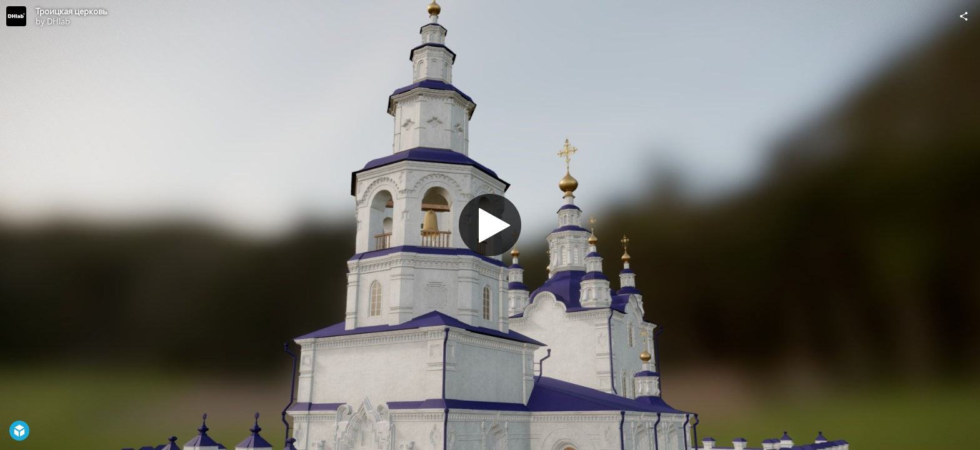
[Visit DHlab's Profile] (16, 16)
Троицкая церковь (72, 11)
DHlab (58, 21)
